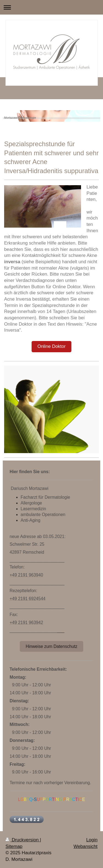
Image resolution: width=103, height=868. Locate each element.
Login (92, 840)
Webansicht (86, 846)
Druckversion (23, 840)
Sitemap (14, 846)
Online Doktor (51, 346)
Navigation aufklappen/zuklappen (51, 7)
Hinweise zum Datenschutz (51, 646)
